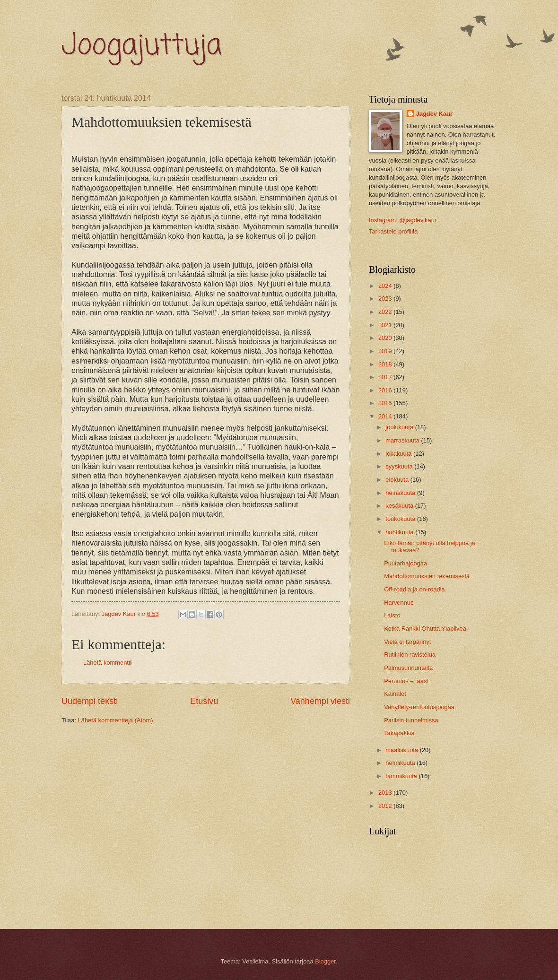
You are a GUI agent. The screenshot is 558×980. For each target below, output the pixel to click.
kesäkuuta (400, 506)
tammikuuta (402, 776)
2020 (386, 338)
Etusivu (204, 701)
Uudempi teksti (90, 701)
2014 (386, 416)
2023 (386, 299)
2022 (386, 312)
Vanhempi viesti (320, 701)
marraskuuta (403, 440)
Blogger (325, 961)
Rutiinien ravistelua (410, 655)
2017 (386, 377)
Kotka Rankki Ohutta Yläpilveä (425, 629)
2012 (386, 806)
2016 (386, 390)
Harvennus (399, 603)
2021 (386, 325)
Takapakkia (399, 733)
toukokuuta (401, 519)
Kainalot (395, 694)
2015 (386, 403)
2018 (386, 364)
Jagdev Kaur (434, 114)
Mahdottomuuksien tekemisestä (427, 576)
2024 (386, 286)
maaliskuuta (402, 750)
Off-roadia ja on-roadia (414, 589)
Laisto (392, 615)
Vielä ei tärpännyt (407, 642)
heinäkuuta (401, 493)
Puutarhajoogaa (405, 563)
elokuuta (398, 480)
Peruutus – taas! (406, 681)
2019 (386, 351)
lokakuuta (399, 454)
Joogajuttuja (142, 46)
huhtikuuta (400, 532)
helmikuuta (401, 763)
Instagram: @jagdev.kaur (403, 220)
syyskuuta (400, 466)
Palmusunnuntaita (408, 668)
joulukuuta (400, 427)
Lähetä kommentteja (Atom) (116, 720)
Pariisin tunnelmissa (411, 720)
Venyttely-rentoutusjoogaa (419, 707)
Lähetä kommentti (107, 663)
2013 (386, 793)
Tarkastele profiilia (393, 231)
